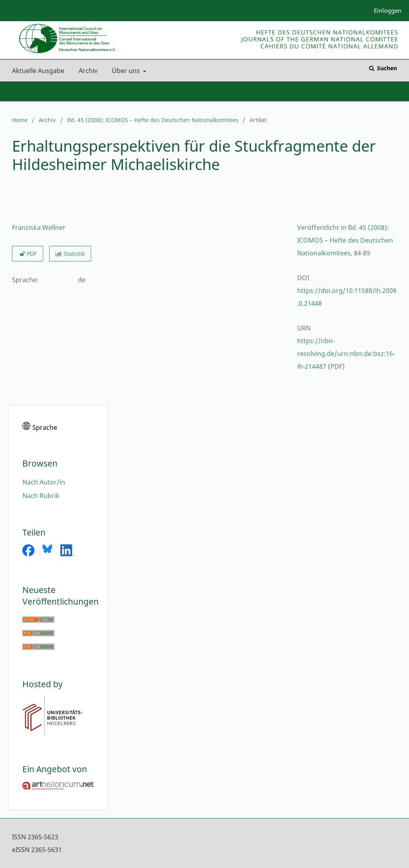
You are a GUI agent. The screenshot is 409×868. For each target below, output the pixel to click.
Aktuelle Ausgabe (37, 71)
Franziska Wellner (39, 227)
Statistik (70, 254)
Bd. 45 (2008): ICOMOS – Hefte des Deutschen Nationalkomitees (153, 120)
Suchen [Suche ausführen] (386, 68)
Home (20, 120)
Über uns (125, 71)
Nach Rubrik (41, 496)
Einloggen (385, 11)
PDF (28, 254)
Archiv (86, 71)
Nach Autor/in (44, 482)
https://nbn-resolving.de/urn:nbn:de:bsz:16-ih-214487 (346, 354)
